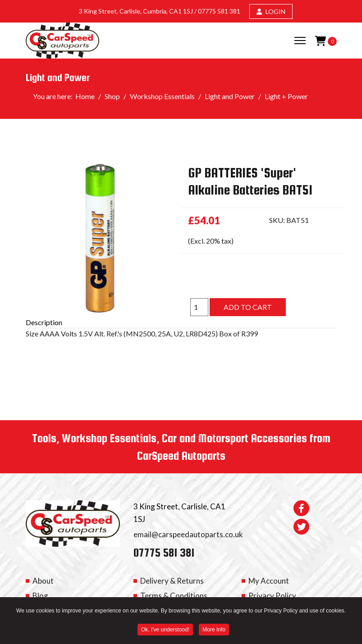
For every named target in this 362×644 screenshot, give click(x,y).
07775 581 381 (219, 11)
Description (44, 322)
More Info (214, 630)
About (43, 581)
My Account (269, 581)
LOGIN (271, 11)
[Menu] (300, 41)
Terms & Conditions (174, 596)
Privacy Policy (272, 596)
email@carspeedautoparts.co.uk (188, 534)
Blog (40, 596)
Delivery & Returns (172, 581)
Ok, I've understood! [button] (165, 630)
